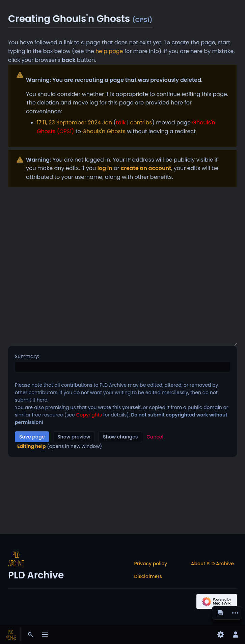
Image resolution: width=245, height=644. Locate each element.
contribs (141, 123)
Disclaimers (148, 576)
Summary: (27, 356)
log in (105, 168)
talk (121, 123)
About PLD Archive (212, 564)
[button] (155, 437)
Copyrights (89, 415)
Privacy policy (151, 564)
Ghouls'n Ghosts (104, 131)
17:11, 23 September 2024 (69, 123)
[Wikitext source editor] (123, 266)
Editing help (32, 446)
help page (109, 51)
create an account (146, 168)
